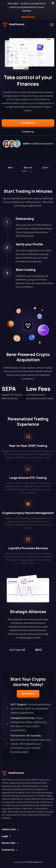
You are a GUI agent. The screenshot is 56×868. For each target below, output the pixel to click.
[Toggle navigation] (52, 25)
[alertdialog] (28, 10)
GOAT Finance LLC (35, 862)
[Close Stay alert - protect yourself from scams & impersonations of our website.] (53, 3)
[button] (28, 123)
